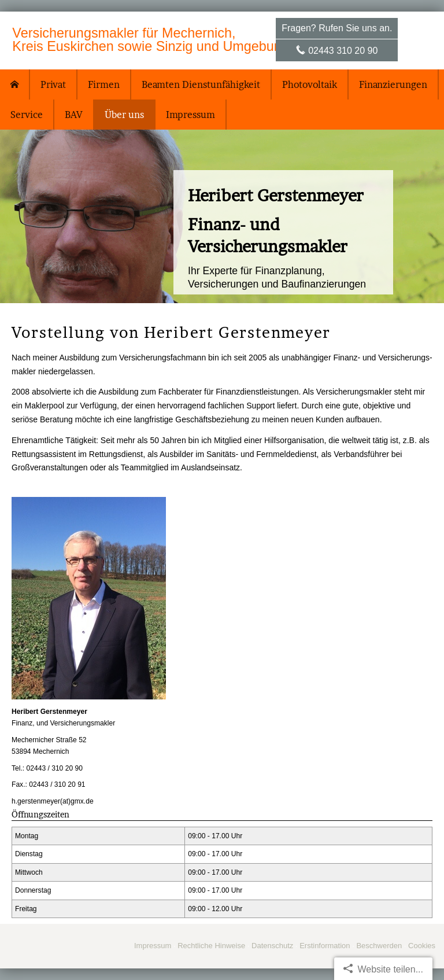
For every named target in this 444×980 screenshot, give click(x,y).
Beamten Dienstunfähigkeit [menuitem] (201, 84)
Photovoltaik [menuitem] (310, 84)
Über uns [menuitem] (124, 115)
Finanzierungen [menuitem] (393, 84)
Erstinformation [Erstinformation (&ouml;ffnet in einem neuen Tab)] (325, 946)
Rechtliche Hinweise (211, 946)
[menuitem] (15, 84)
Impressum (153, 946)
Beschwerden (379, 946)
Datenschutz (272, 946)
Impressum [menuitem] (190, 115)
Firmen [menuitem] (104, 84)
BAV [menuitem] (74, 115)
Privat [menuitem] (53, 84)
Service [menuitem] (27, 115)
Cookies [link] (422, 946)
